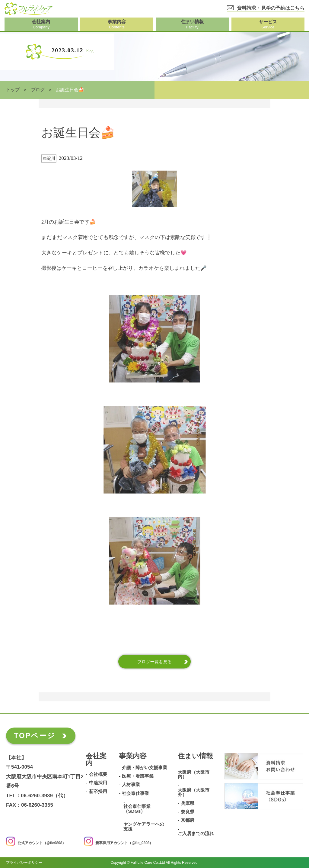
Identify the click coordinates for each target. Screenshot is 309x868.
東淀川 (49, 158)
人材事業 (131, 785)
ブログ (38, 90)
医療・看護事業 (138, 776)
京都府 (188, 820)
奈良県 (188, 812)
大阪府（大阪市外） (194, 792)
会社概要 (98, 774)
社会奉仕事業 (135, 793)
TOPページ (35, 736)
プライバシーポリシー (24, 863)
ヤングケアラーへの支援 (144, 826)
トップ (13, 90)
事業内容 (133, 756)
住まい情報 (195, 756)
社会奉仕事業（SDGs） (137, 809)
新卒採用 (98, 792)
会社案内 (96, 760)
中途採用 (98, 783)
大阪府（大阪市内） (194, 774)
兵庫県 (188, 803)
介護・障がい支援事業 (145, 768)
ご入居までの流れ (196, 834)
